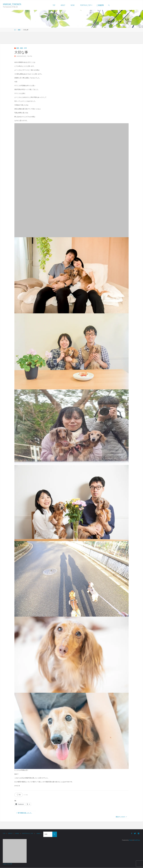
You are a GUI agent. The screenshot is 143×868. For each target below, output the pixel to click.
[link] (109, 5)
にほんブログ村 (7, 864)
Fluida (130, 840)
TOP (4, 834)
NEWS (18, 834)
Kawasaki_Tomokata (12, 4)
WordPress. (137, 840)
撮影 (22, 48)
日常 (25, 48)
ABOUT (11, 834)
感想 (19, 30)
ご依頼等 (40, 834)
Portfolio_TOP (29, 834)
